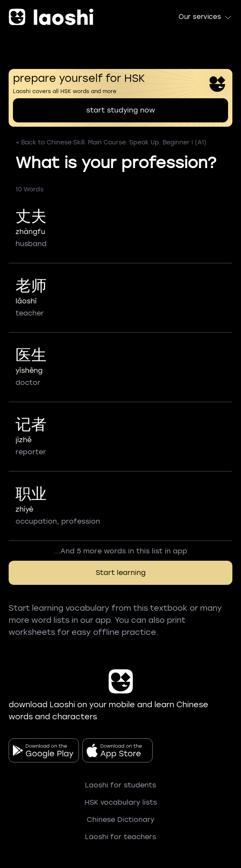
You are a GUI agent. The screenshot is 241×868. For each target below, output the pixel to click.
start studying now (120, 110)
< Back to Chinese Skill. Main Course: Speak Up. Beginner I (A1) (111, 142)
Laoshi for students (120, 785)
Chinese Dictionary (120, 820)
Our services (205, 17)
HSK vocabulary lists (121, 802)
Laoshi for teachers (120, 837)
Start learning (121, 573)
